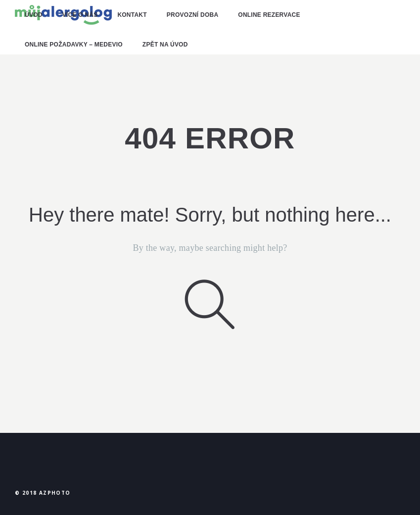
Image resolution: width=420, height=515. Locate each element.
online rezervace (269, 15)
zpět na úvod (165, 45)
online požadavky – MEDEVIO (74, 45)
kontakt (132, 15)
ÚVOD (34, 15)
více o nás (80, 15)
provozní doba (192, 15)
